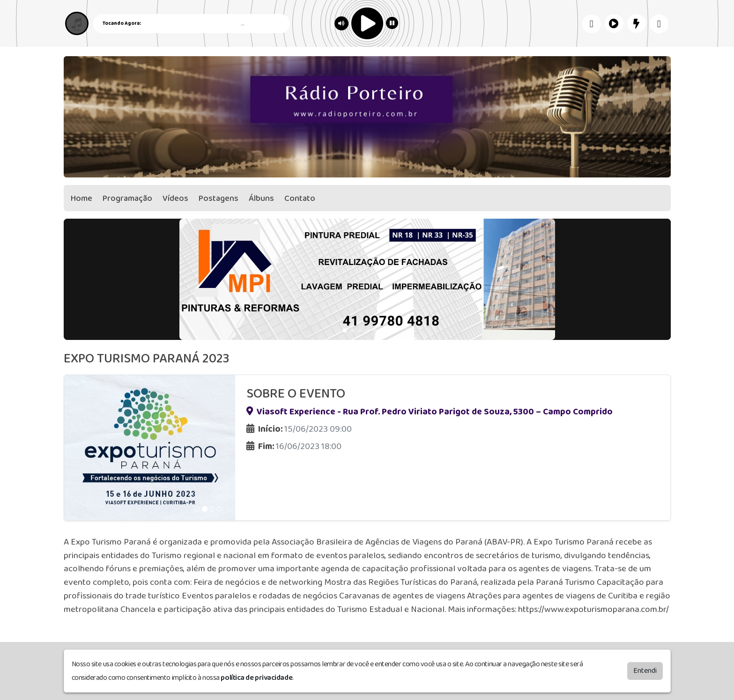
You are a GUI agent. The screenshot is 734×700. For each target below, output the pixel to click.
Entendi (645, 670)
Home (82, 199)
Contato (300, 199)
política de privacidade (256, 677)
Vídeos (175, 199)
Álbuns (261, 199)
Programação (127, 199)
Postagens (219, 199)
